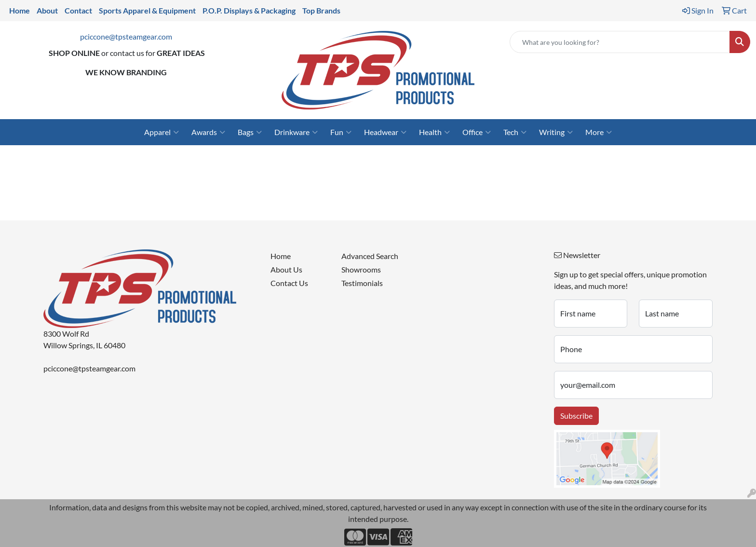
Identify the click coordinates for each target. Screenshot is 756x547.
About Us (286, 269)
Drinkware (296, 132)
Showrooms (361, 269)
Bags (250, 132)
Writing (556, 132)
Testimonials (362, 283)
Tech (515, 132)
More (599, 132)
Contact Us (289, 283)
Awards (208, 132)
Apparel (162, 132)
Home (281, 256)
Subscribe (576, 416)
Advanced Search (370, 256)
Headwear (385, 132)
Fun (341, 132)
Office (477, 132)
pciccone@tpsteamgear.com (126, 36)
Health (434, 132)
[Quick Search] (620, 42)
